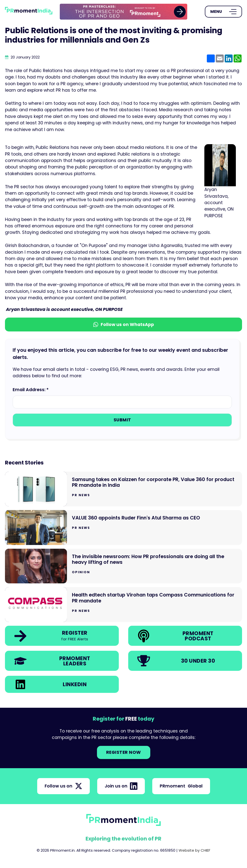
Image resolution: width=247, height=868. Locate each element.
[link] (123, 12)
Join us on (121, 786)
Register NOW (124, 752)
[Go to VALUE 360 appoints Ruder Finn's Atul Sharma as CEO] (123, 528)
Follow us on (63, 786)
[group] (123, 12)
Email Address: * (31, 390)
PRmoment (181, 786)
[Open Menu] (223, 12)
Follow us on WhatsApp (124, 325)
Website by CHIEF (194, 850)
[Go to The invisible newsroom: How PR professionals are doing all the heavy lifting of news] (123, 566)
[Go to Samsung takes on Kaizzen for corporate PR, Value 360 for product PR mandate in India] (123, 489)
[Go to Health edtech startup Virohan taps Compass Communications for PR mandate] (123, 605)
